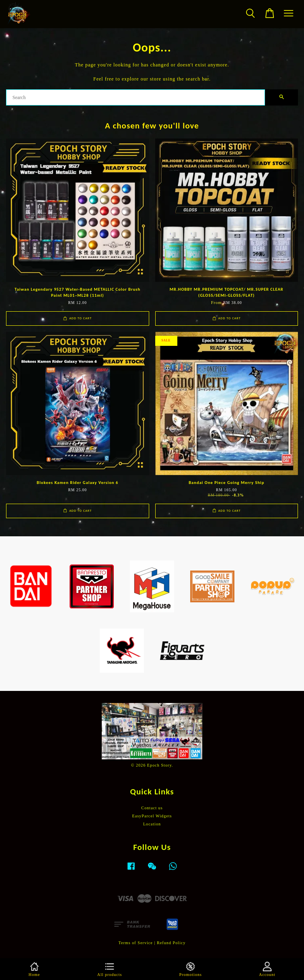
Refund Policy (171, 943)
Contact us (152, 808)
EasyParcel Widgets (152, 816)
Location (152, 824)
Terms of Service (135, 943)
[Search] (136, 97)
